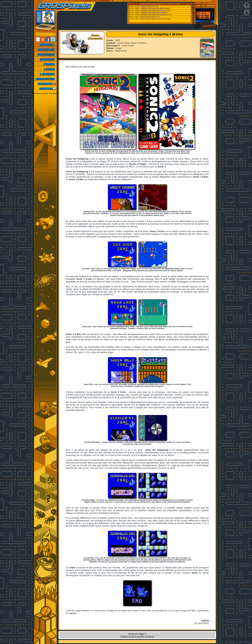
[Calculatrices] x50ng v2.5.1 (150, 17)
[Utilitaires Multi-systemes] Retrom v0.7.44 (155, 10)
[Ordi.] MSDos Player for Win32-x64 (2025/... (156, 19)
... (147, 43)
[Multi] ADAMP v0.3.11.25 (149, 6)
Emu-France (175, 4)
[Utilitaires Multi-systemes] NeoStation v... (155, 13)
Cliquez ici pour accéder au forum (137, 636)
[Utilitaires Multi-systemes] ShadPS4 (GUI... (156, 8)
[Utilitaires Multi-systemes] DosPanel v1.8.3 (156, 15)
